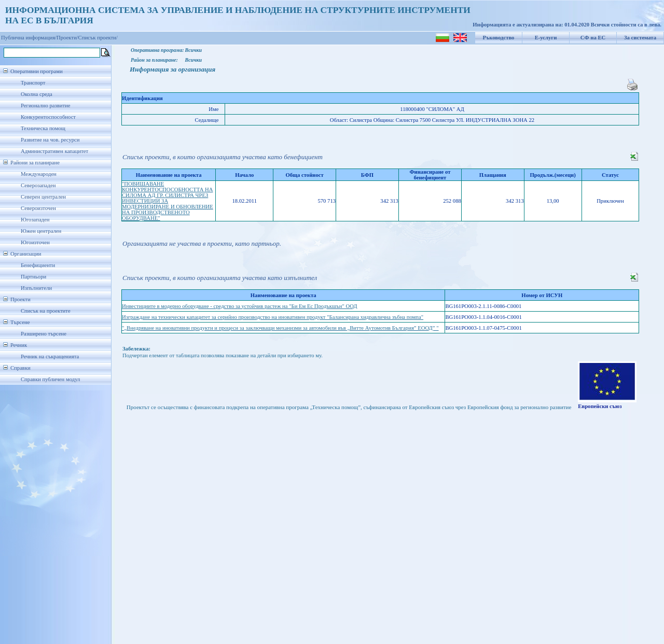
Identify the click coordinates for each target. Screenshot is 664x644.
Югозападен (35, 220)
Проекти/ (67, 38)
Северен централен (43, 197)
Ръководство (499, 38)
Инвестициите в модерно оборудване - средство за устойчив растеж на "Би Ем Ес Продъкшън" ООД (240, 306)
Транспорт (33, 83)
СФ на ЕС (593, 38)
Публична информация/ (29, 38)
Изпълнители (36, 288)
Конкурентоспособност (48, 117)
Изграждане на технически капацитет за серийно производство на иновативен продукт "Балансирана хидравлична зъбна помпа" (273, 317)
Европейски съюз (600, 406)
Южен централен (41, 231)
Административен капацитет (54, 151)
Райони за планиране (35, 163)
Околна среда (37, 94)
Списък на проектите (46, 311)
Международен (39, 174)
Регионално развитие (46, 106)
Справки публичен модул (50, 379)
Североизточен (38, 208)
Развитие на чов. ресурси (50, 140)
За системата (640, 38)
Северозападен (38, 185)
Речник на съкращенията (50, 356)
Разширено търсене (44, 334)
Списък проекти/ (98, 38)
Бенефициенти (38, 265)
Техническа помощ (43, 128)
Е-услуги (546, 38)
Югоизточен (35, 242)
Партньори (33, 277)
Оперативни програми (37, 71)
